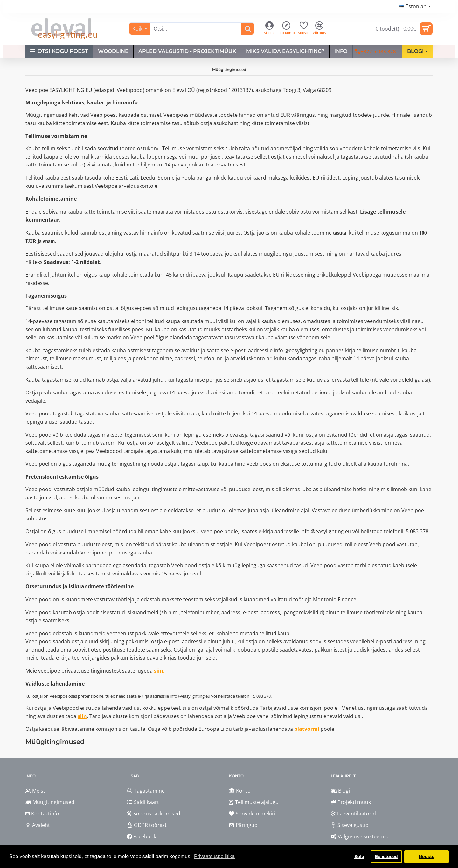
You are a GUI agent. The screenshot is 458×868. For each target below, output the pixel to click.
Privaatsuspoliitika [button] (214, 856)
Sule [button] (359, 857)
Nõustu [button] (427, 857)
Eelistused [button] (386, 857)
